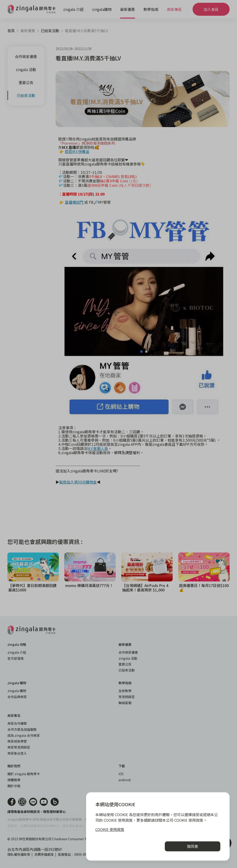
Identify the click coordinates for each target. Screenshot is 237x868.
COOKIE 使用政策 (110, 829)
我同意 (193, 846)
